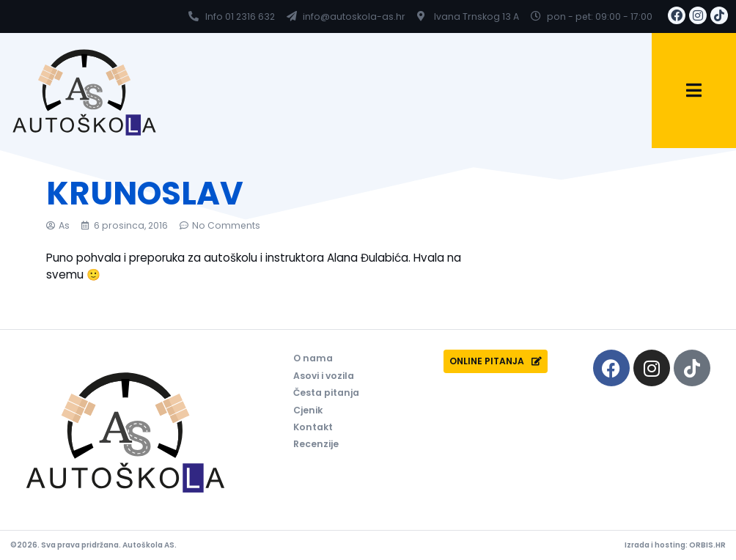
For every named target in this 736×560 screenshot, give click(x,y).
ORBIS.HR (707, 545)
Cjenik (308, 410)
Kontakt (313, 427)
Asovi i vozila (324, 376)
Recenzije (316, 445)
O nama (313, 358)
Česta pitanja (326, 393)
